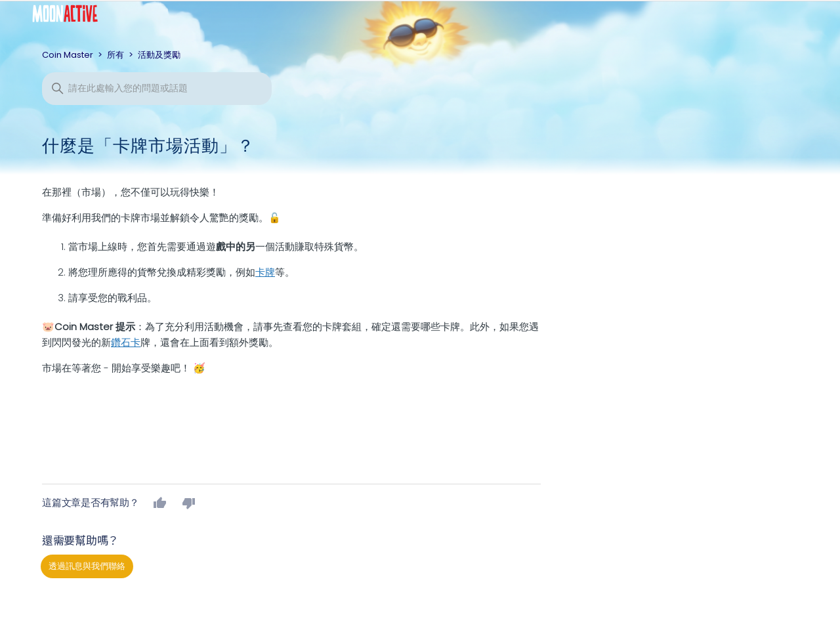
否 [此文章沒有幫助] (189, 503)
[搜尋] (157, 89)
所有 (115, 55)
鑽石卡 (126, 342)
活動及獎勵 (159, 55)
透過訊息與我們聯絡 (87, 566)
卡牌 (265, 272)
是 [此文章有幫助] (160, 503)
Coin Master (68, 55)
